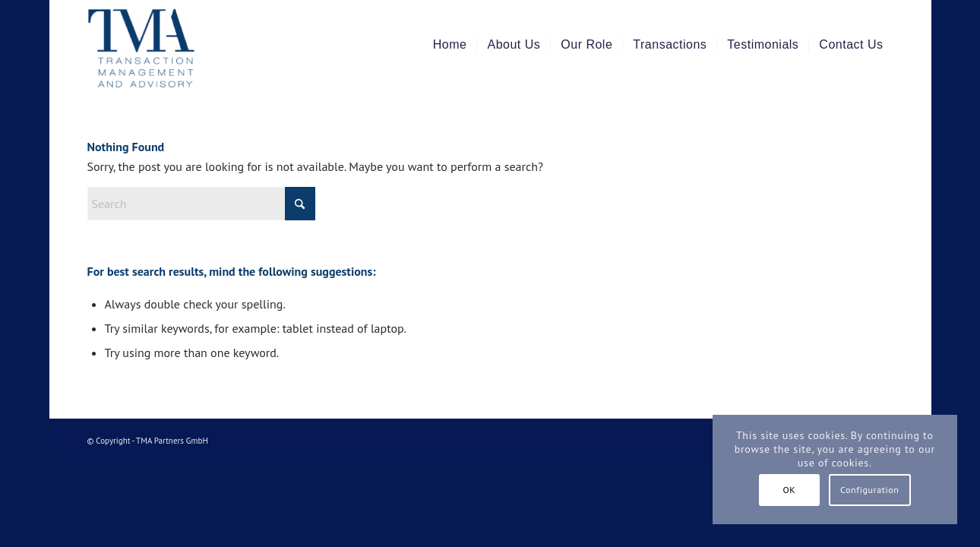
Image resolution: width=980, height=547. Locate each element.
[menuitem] (450, 45)
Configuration (870, 490)
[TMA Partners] (173, 45)
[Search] (201, 204)
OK (789, 490)
